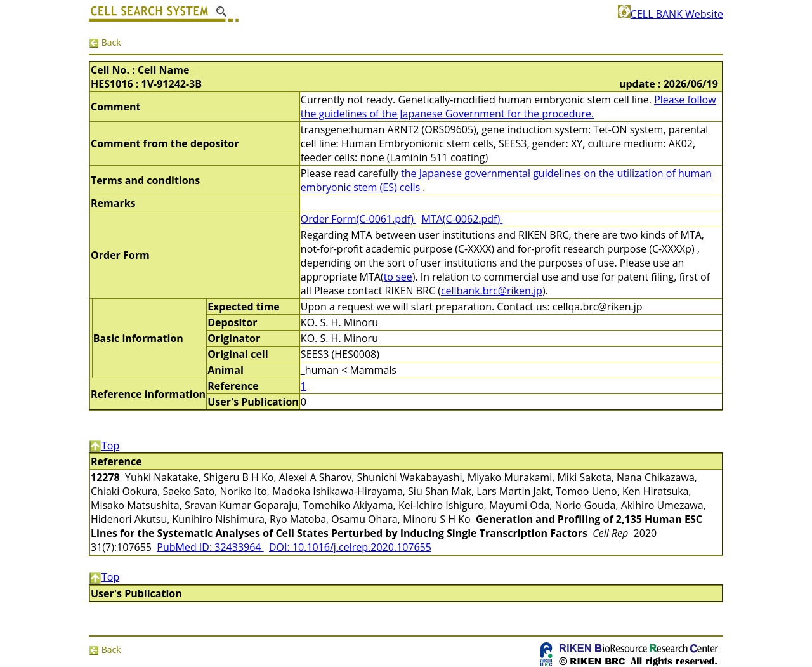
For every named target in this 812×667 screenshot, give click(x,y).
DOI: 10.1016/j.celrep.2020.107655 (350, 547)
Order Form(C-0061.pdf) (358, 219)
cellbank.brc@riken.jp (492, 291)
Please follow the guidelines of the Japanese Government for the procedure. (508, 107)
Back (105, 42)
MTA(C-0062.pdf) (462, 219)
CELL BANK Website (671, 14)
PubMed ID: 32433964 (210, 547)
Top (104, 446)
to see (398, 277)
